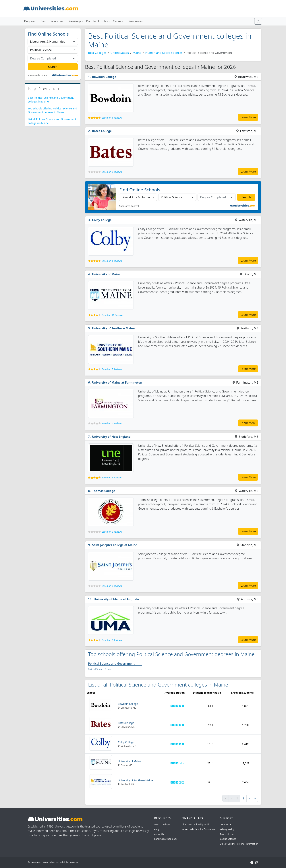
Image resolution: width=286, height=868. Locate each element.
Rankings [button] (75, 21)
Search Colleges (162, 824)
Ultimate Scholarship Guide (196, 824)
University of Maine (106, 274)
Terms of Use (227, 834)
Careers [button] (118, 21)
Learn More (248, 117)
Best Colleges (97, 53)
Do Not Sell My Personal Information (239, 844)
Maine (137, 53)
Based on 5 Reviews (112, 369)
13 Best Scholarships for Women (199, 829)
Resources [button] (136, 21)
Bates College (102, 131)
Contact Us (226, 824)
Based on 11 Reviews (112, 315)
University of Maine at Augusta (116, 599)
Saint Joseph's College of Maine (115, 545)
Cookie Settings (228, 839)
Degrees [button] (30, 21)
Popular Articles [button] (97, 21)
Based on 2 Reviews (112, 640)
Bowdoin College (104, 77)
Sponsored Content (38, 76)
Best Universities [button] (52, 21)
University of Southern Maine (113, 328)
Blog (156, 829)
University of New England (111, 437)
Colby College (102, 220)
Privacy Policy (227, 829)
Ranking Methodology (166, 839)
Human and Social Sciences (164, 53)
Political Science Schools (100, 669)
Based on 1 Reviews (112, 118)
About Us (159, 834)
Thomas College (104, 491)
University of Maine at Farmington (117, 382)
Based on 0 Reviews (112, 172)
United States (120, 53)
